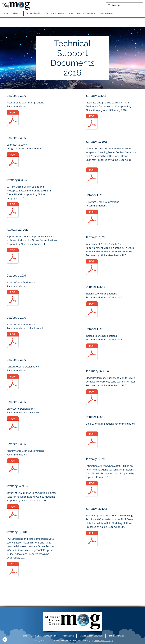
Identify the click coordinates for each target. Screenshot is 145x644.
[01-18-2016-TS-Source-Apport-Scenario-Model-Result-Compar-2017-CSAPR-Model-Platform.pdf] (92, 539)
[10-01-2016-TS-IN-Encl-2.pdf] (13, 340)
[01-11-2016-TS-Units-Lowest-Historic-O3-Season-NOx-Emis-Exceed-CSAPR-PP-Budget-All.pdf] (13, 570)
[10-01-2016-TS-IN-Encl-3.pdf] (92, 352)
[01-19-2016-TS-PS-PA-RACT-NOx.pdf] (92, 489)
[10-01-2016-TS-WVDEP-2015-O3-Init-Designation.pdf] (13, 118)
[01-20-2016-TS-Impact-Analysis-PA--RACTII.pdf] (13, 256)
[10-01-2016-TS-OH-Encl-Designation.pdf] (13, 425)
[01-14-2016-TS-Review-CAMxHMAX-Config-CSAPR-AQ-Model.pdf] (13, 513)
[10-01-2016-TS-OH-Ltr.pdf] (92, 440)
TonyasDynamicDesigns (104, 640)
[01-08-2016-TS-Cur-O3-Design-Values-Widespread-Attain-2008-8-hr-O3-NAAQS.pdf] (13, 210)
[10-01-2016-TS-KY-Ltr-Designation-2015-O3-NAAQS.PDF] (13, 382)
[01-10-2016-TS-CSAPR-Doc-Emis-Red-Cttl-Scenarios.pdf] (92, 176)
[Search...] (124, 5)
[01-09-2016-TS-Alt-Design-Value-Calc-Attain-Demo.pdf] (92, 122)
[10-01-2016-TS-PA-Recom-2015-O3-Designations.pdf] (13, 467)
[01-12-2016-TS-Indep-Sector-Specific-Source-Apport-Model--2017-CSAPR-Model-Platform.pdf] (92, 267)
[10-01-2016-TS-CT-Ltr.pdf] (13, 161)
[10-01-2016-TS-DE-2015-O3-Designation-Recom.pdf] (92, 218)
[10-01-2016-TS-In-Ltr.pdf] (13, 298)
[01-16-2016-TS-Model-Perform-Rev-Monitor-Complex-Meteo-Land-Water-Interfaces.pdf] (92, 397)
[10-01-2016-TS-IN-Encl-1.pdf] (92, 310)
